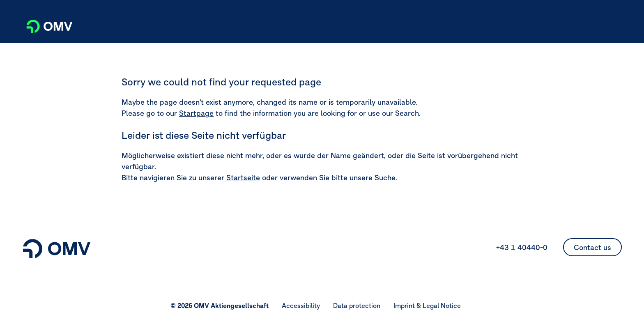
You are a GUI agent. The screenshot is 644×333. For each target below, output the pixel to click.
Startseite (243, 178)
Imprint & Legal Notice (427, 305)
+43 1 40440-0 (522, 247)
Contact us (592, 247)
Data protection (357, 305)
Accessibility (301, 305)
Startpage (196, 113)
